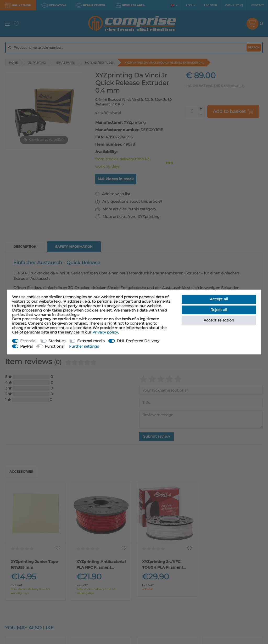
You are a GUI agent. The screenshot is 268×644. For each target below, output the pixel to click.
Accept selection (219, 320)
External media (91, 341)
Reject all (219, 310)
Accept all (219, 299)
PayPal (26, 346)
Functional (55, 346)
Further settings (84, 346)
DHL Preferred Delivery (138, 341)
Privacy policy (105, 332)
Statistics (57, 341)
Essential (28, 341)
